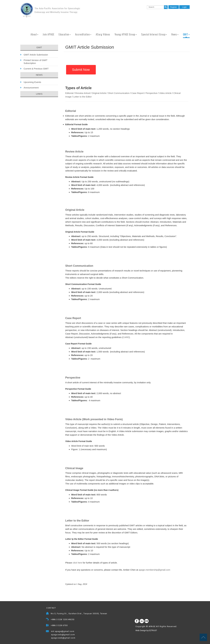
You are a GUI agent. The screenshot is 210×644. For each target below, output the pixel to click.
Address (47, 614)
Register (174, 7)
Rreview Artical (82, 93)
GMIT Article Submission (36, 55)
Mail (77, 632)
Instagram (142, 621)
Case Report (138, 93)
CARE (126, 337)
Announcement (31, 88)
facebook (137, 621)
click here (77, 563)
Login (184, 7)
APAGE (50, 10)
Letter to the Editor (82, 97)
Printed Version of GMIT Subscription (35, 62)
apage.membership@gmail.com (154, 570)
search (166, 7)
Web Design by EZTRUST (146, 630)
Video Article (165, 93)
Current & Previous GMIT (36, 69)
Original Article (99, 93)
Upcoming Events (32, 82)
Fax (47, 626)
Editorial (69, 93)
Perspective (151, 93)
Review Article (74, 152)
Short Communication (119, 93)
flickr (147, 621)
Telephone (47, 620)
